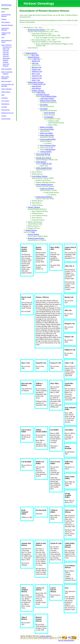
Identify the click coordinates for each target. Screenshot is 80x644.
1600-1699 (6, 54)
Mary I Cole (36, 74)
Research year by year (7, 113)
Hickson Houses (6, 92)
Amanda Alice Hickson (44, 158)
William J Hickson (38, 91)
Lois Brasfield (49, 117)
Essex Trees (6, 64)
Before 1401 (6, 49)
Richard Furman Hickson (36, 238)
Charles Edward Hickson (44, 197)
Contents (4, 19)
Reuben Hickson (31, 53)
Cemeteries (4, 98)
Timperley (6, 60)
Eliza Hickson (36, 86)
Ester (33, 232)
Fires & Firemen (6, 119)
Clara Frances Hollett (47, 99)
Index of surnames (6, 69)
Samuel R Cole (37, 76)
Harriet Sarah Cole (39, 84)
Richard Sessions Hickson (36, 30)
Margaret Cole (37, 67)
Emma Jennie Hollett (47, 135)
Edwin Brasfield (49, 113)
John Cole (37, 59)
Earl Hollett (44, 105)
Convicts (4, 116)
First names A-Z (7, 47)
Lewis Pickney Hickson (40, 176)
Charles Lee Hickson (47, 188)
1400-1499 (6, 51)
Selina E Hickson (33, 234)
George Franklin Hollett (48, 139)
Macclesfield (6, 58)
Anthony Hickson (46, 636)
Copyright (4, 107)
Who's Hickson (5, 22)
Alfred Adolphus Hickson (44, 184)
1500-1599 (6, 53)
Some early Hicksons (7, 25)
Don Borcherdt (50, 149)
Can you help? (5, 101)
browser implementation (66, 640)
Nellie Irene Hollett (46, 133)
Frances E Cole (37, 78)
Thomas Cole (36, 69)
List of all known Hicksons (6, 15)
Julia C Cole (36, 80)
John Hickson (36, 88)
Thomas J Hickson (34, 207)
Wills (3, 95)
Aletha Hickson (41, 162)
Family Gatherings (6, 89)
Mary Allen (35, 55)
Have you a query (6, 81)
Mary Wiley (41, 92)
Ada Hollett (44, 109)
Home (3, 12)
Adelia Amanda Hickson (44, 168)
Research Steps (5, 110)
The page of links (6, 84)
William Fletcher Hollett (48, 101)
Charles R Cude (47, 164)
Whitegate (6, 62)
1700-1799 (6, 56)
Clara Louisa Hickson (43, 154)
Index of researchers (7, 72)
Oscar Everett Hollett (47, 129)
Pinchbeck (6, 66)
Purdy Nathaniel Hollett (48, 146)
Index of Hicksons (6, 45)
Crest (3, 37)
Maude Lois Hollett (46, 127)
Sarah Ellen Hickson (43, 95)
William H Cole (37, 71)
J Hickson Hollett (46, 152)
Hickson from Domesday (5, 29)
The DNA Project (6, 5)
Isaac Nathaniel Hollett (49, 96)
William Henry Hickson (36, 82)
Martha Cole (36, 61)
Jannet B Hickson (34, 57)
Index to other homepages (5, 77)
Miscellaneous (5, 104)
